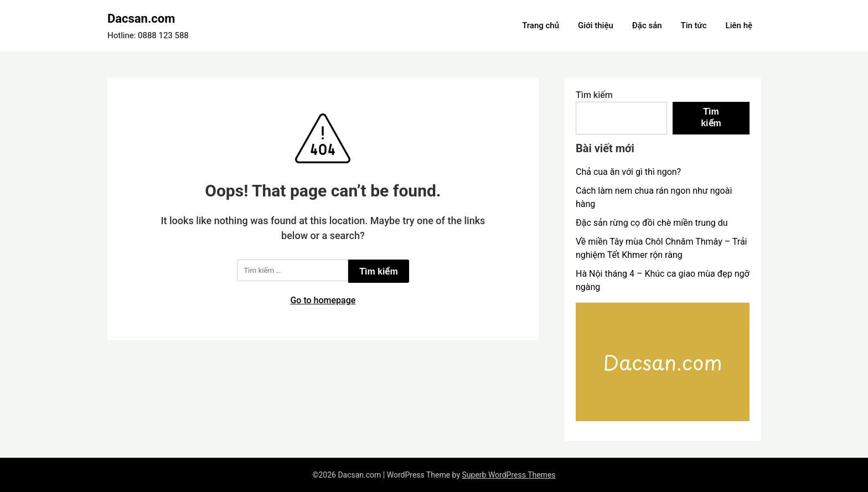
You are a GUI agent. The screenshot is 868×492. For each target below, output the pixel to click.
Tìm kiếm (594, 95)
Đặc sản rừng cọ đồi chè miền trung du (652, 223)
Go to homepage (323, 300)
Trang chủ (541, 25)
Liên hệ (739, 25)
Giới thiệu (596, 25)
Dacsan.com (141, 19)
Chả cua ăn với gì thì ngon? (628, 172)
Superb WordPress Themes (509, 475)
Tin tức (694, 25)
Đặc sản (647, 25)
